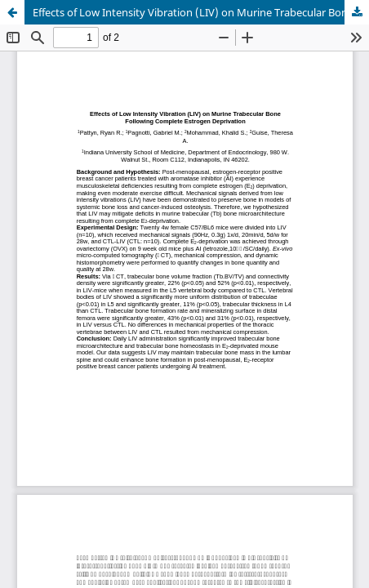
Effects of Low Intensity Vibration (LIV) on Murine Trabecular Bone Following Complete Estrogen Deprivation (201, 12)
